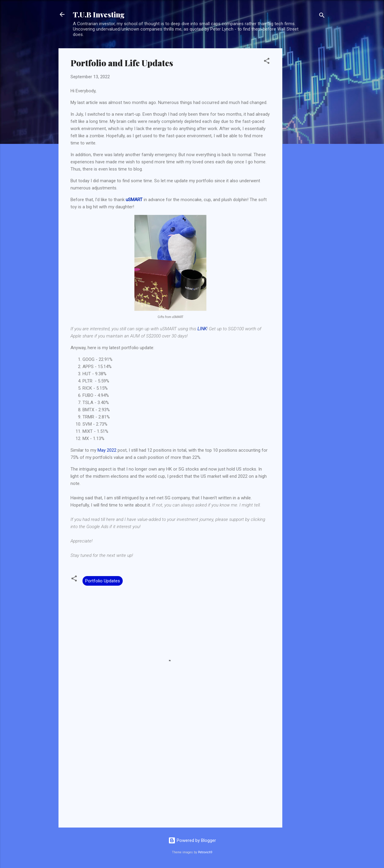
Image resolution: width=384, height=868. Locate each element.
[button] (267, 62)
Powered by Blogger (192, 840)
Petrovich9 (205, 852)
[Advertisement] (306, 138)
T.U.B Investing (99, 14)
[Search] (322, 16)
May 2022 (107, 450)
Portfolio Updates (103, 581)
